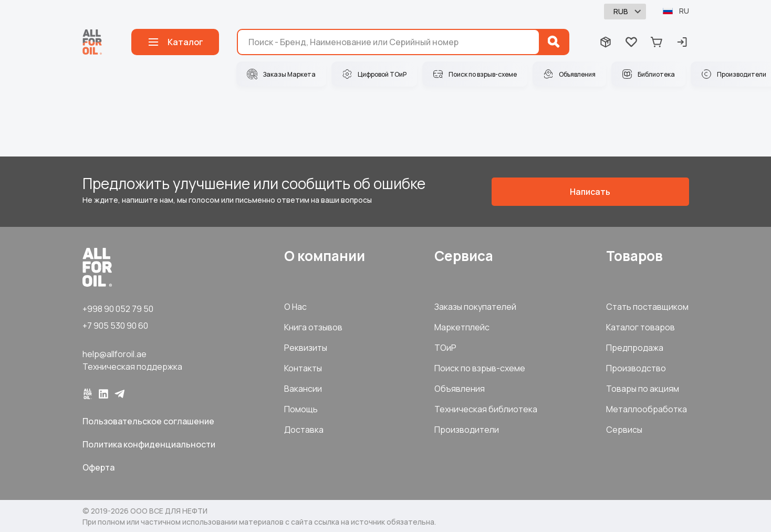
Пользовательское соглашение (148, 421)
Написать (590, 192)
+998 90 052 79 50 (118, 309)
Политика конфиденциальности (149, 444)
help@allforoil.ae (114, 354)
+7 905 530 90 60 (115, 326)
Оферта (98, 467)
